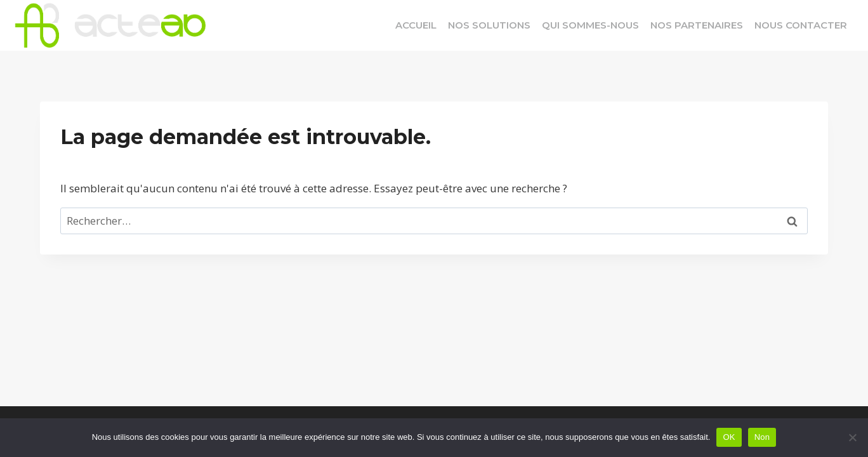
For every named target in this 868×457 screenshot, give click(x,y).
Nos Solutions (489, 25)
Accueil (416, 25)
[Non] (852, 437)
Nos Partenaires (697, 25)
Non (762, 437)
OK (729, 437)
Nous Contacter (801, 25)
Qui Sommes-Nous (590, 25)
